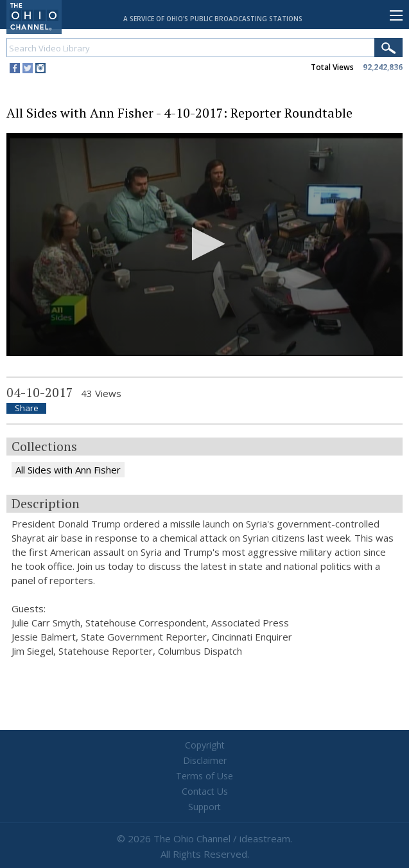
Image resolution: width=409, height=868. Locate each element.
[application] (204, 244)
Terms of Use (204, 776)
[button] (204, 244)
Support (204, 807)
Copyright (205, 745)
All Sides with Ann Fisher (68, 470)
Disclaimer (205, 760)
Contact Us (205, 791)
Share (27, 408)
